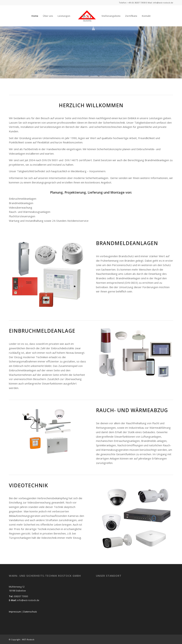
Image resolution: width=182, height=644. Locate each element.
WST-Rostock (28, 639)
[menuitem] (35, 16)
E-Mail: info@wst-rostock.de (160, 3)
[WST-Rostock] (87, 16)
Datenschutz (30, 612)
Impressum (15, 612)
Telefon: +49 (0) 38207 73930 (132, 3)
